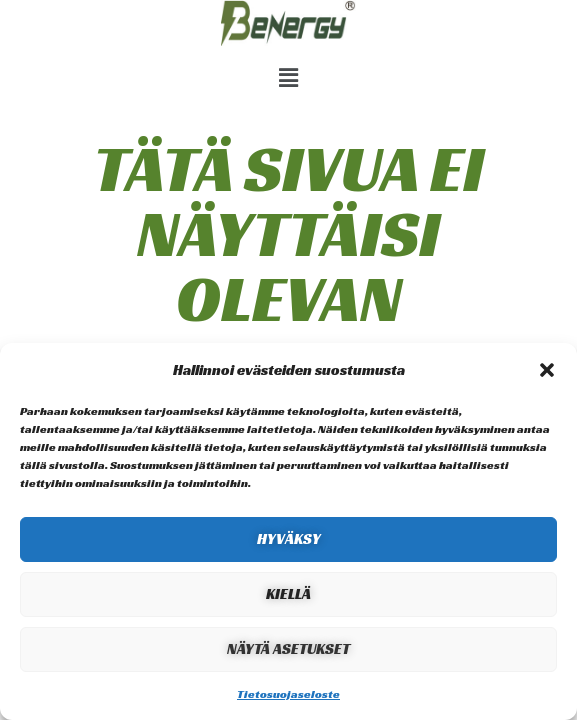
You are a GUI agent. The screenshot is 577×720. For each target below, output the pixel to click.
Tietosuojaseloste (288, 693)
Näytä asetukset (288, 648)
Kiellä (288, 593)
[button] (547, 370)
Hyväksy (289, 538)
